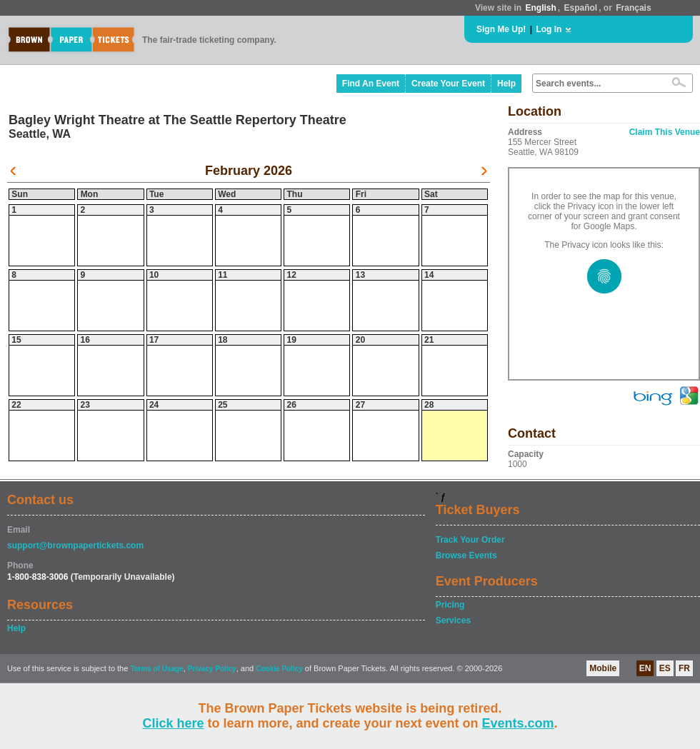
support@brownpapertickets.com (75, 546)
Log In (549, 29)
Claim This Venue (665, 132)
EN (645, 668)
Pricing (450, 605)
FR (684, 668)
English (540, 8)
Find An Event (371, 84)
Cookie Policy (279, 669)
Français (633, 8)
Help (506, 84)
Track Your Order (470, 540)
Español (581, 8)
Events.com (518, 723)
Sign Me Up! (501, 29)
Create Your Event (448, 84)
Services (453, 620)
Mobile (603, 668)
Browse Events (466, 556)
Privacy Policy (212, 669)
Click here (173, 723)
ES (665, 668)
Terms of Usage (156, 669)
